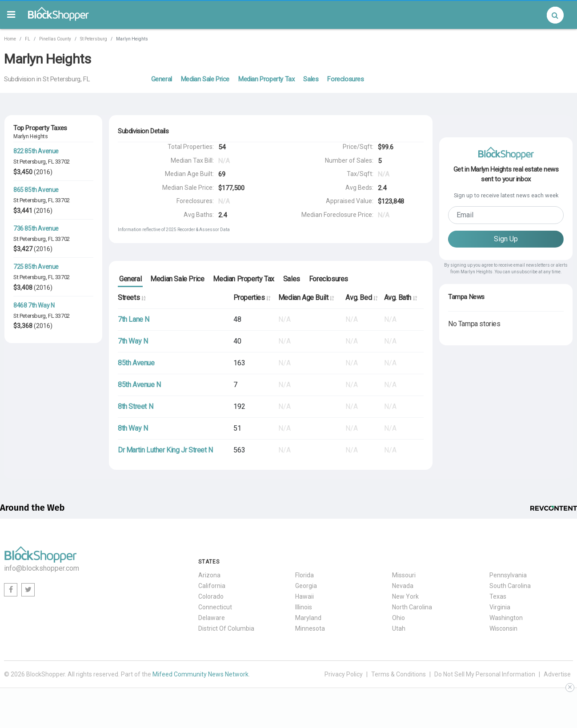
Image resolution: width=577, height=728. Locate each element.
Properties (252, 298)
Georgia (306, 586)
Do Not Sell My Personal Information (485, 674)
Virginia (500, 607)
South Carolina (510, 586)
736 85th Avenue (36, 228)
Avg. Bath (401, 298)
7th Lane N (134, 319)
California (212, 586)
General (162, 79)
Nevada (403, 586)
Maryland (308, 618)
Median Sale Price (205, 79)
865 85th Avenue (36, 190)
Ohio (399, 618)
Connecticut (215, 607)
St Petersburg (94, 39)
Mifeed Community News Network (200, 674)
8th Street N (135, 406)
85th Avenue (136, 363)
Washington (506, 618)
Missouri (404, 575)
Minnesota (310, 628)
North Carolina (412, 607)
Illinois (304, 607)
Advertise (557, 674)
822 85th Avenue (36, 151)
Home (10, 39)
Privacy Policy (344, 674)
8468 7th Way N (34, 305)
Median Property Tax (266, 79)
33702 (62, 162)
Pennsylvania (508, 575)
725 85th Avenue (36, 267)
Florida (305, 575)
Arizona (209, 575)
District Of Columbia (226, 628)
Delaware (212, 618)
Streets (131, 298)
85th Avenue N (139, 385)
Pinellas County (55, 39)
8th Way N (133, 428)
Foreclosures (345, 79)
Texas (498, 596)
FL (28, 39)
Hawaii (305, 596)
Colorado (211, 596)
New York (405, 596)
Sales (311, 79)
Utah (399, 628)
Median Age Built (306, 298)
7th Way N (133, 341)
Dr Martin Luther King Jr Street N (165, 450)
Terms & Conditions (399, 674)
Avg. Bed (361, 298)
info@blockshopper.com (42, 568)
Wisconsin (503, 628)
